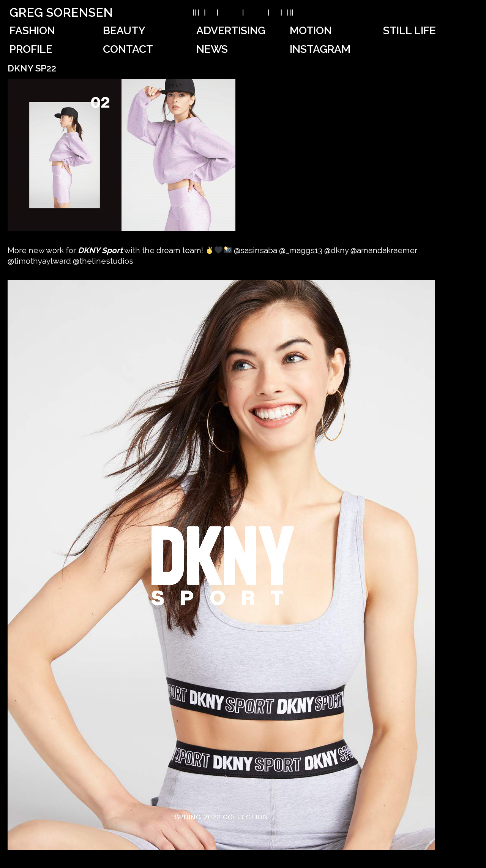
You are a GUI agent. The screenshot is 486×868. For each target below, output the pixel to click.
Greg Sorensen (61, 12)
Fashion (32, 31)
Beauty (124, 31)
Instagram (320, 49)
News (212, 49)
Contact (128, 49)
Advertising (231, 31)
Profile (31, 49)
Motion (311, 31)
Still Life (409, 31)
